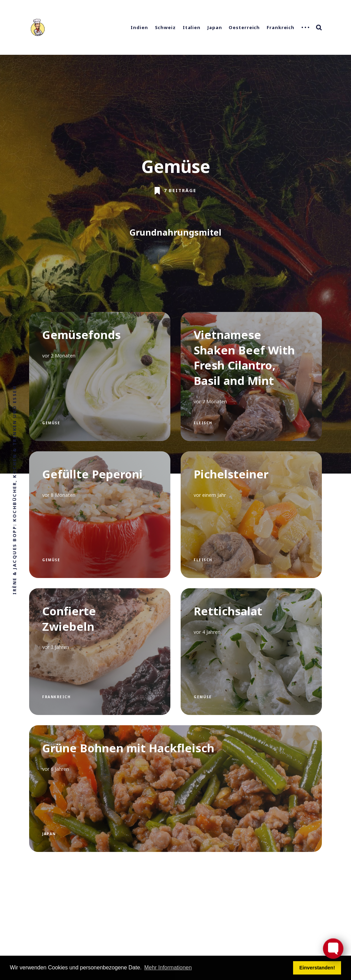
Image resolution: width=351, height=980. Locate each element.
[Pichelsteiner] (251, 515)
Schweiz (165, 27)
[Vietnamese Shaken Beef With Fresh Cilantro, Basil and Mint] (251, 376)
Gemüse (51, 423)
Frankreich (281, 27)
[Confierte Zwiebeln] (100, 652)
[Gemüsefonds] (100, 376)
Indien (139, 27)
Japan (215, 27)
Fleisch (203, 423)
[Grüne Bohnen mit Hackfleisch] (175, 789)
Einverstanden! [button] (317, 968)
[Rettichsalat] (251, 652)
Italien (192, 27)
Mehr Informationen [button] (168, 968)
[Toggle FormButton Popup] (333, 948)
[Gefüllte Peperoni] (100, 515)
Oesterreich (244, 27)
